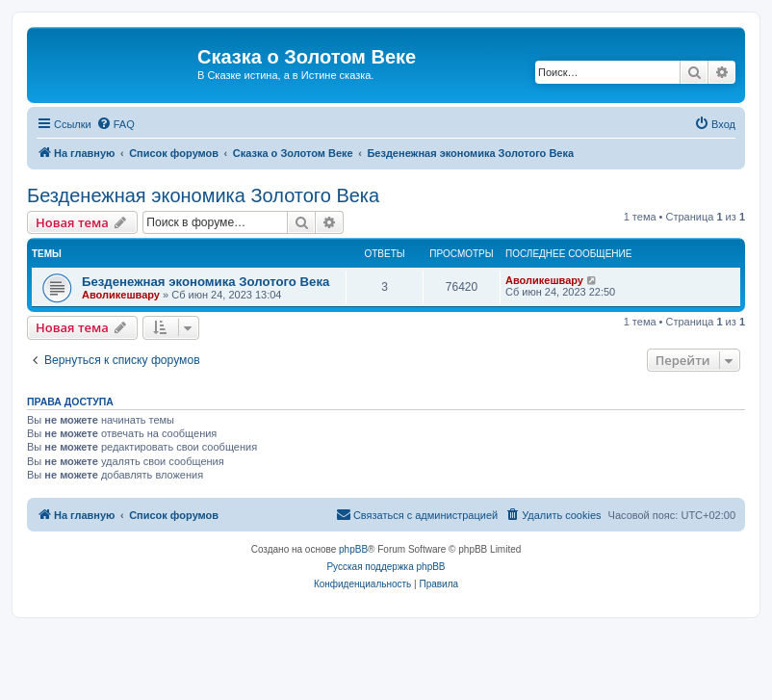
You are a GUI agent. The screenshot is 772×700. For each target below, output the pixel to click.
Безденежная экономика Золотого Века (203, 195)
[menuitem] (116, 124)
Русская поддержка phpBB (386, 567)
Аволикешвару (121, 295)
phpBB (353, 549)
